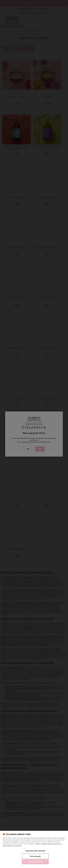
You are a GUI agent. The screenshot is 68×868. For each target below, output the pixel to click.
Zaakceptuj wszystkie (35, 862)
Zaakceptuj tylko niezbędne (35, 851)
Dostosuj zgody (35, 856)
